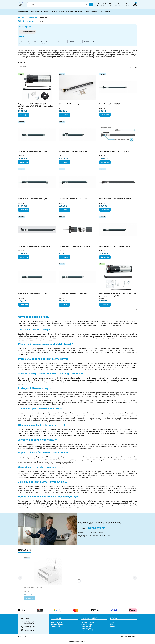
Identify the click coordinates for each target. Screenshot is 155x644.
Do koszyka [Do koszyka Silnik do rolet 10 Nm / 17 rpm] (64, 115)
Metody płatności (86, 626)
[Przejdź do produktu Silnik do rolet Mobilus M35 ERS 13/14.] (37, 135)
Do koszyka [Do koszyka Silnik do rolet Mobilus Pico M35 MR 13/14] (105, 210)
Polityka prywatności (87, 622)
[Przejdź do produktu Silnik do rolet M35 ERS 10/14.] (118, 87)
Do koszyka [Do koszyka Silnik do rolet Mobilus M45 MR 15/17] (64, 210)
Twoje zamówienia (57, 624)
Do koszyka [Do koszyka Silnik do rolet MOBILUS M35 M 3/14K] (64, 162)
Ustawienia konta (57, 622)
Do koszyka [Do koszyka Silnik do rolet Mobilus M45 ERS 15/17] (24, 210)
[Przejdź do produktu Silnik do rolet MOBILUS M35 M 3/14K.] (78, 135)
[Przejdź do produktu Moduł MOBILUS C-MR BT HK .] (48, 571)
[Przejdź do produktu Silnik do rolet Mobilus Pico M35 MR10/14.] (37, 230)
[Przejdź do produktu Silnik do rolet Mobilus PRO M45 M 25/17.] (37, 277)
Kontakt (113, 626)
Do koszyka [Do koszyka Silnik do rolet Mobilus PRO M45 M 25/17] (24, 304)
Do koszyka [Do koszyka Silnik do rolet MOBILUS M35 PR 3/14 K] (105, 162)
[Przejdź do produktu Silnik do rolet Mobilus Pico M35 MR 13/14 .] (118, 182)
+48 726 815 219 (96, 528)
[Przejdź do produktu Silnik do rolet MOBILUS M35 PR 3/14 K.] (118, 135)
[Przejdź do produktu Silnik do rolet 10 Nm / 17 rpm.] (78, 87)
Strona (129, 67)
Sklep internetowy (77, 641)
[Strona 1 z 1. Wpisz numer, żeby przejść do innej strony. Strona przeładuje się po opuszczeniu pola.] (133, 67)
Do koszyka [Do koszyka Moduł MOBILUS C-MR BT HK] (29, 598)
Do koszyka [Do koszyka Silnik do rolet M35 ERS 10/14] (105, 115)
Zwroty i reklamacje (87, 630)
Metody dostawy (86, 628)
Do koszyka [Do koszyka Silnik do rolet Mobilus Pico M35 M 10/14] (64, 257)
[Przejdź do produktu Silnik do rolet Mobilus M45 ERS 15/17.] (37, 182)
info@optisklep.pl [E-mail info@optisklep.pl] (30, 630)
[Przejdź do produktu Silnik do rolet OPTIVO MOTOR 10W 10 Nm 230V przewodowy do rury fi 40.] (118, 277)
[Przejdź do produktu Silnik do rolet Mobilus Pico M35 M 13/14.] (118, 230)
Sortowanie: (22, 62)
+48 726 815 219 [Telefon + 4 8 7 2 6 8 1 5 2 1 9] (30, 627)
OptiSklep (21, 17)
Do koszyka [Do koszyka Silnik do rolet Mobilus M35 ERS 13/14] (24, 162)
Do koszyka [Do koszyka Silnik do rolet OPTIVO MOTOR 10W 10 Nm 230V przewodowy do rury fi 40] (105, 304)
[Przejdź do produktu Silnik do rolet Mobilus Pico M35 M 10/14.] (78, 230)
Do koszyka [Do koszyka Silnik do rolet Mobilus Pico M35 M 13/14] (105, 257)
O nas (112, 622)
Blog (112, 624)
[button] (91, 5)
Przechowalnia (56, 626)
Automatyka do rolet (32, 17)
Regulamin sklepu (86, 624)
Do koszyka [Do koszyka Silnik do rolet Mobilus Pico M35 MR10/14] (24, 257)
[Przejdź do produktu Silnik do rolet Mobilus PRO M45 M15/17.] (78, 277)
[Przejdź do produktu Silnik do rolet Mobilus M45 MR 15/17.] (78, 182)
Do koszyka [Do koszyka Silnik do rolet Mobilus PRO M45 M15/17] (64, 304)
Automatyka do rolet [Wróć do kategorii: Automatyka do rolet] (27, 32)
